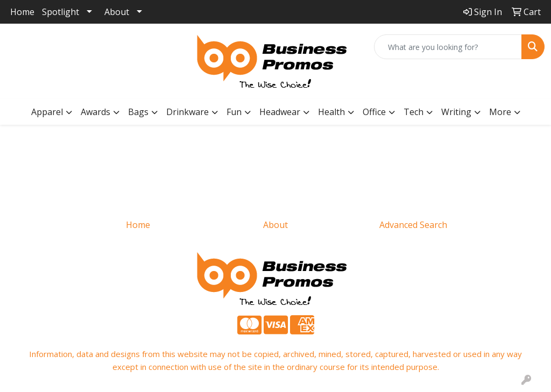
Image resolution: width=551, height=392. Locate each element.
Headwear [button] (280, 112)
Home (22, 12)
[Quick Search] (448, 47)
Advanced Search (413, 225)
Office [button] (374, 112)
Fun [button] (234, 112)
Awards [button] (96, 112)
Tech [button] (414, 112)
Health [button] (331, 112)
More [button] (500, 112)
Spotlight (61, 12)
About (117, 12)
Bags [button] (138, 112)
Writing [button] (456, 112)
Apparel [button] (47, 112)
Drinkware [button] (188, 112)
